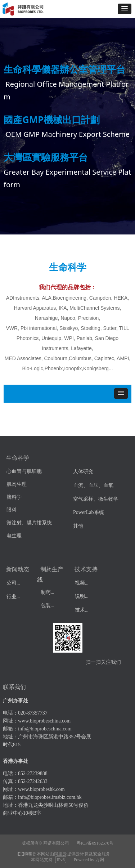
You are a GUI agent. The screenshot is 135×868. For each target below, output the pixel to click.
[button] (125, 9)
